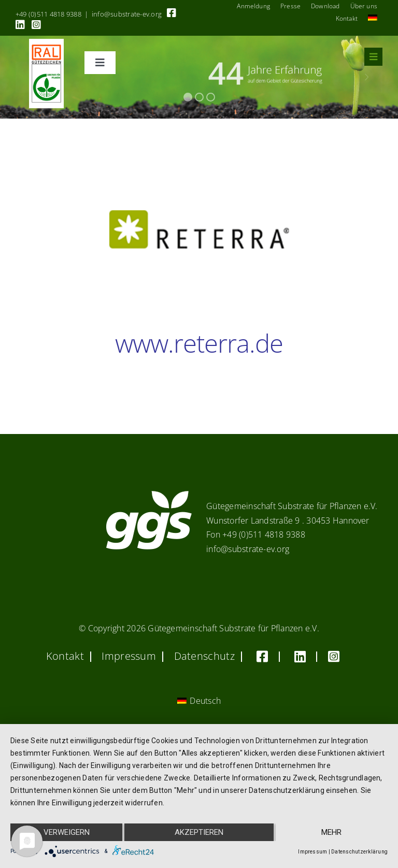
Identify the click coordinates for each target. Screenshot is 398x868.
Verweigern (67, 832)
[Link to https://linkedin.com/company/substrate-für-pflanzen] (20, 25)
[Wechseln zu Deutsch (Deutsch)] (199, 701)
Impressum (312, 852)
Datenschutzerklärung (359, 852)
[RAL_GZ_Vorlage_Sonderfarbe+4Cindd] (46, 43)
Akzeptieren (199, 832)
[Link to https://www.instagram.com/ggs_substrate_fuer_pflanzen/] (36, 25)
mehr (331, 832)
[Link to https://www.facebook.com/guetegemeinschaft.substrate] (172, 13)
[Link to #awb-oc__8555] (373, 57)
